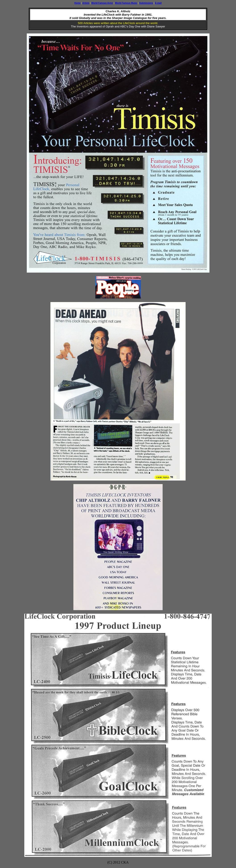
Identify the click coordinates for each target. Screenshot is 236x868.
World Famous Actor (102, 3)
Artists (86, 3)
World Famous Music (126, 3)
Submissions (146, 3)
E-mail (158, 3)
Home (77, 3)
